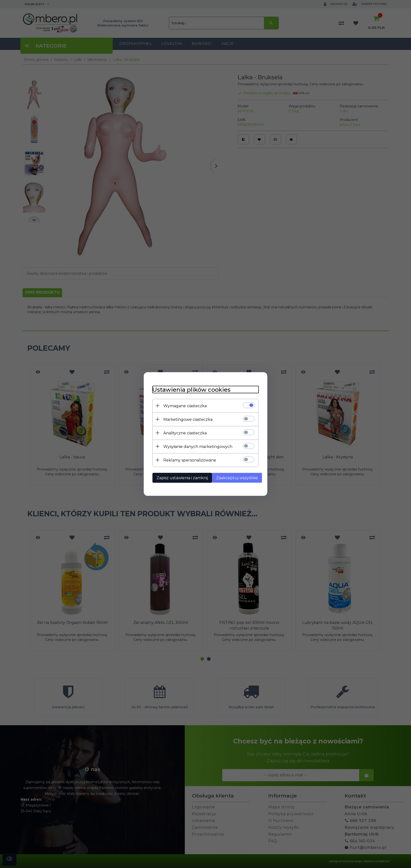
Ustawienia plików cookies (189, 389)
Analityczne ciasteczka (182, 433)
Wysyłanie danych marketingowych (195, 446)
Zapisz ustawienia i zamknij (180, 477)
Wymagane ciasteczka (182, 405)
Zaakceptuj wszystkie (236, 477)
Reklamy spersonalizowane (187, 460)
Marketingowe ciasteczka (185, 419)
